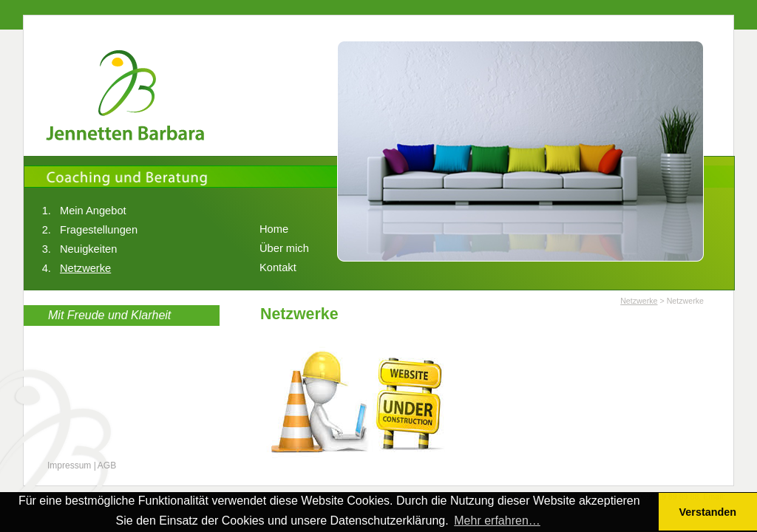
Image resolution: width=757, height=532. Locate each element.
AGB (107, 465)
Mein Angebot (93, 211)
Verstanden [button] (708, 512)
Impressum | (72, 465)
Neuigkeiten (88, 249)
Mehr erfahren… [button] (497, 521)
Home (274, 229)
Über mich (284, 248)
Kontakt (278, 267)
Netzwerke (85, 268)
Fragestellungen (99, 230)
